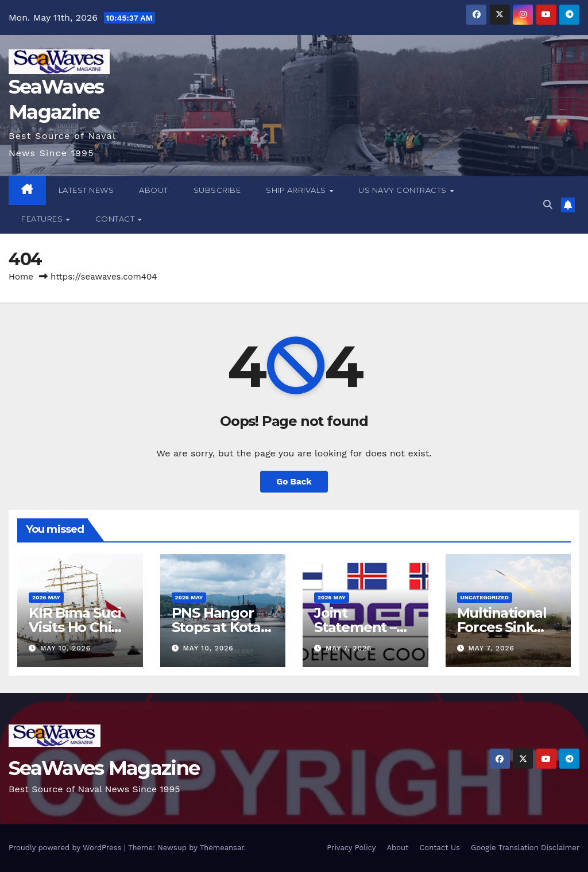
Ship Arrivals (297, 190)
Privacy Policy (351, 848)
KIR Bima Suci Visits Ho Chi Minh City (75, 627)
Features (43, 219)
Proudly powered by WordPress (66, 848)
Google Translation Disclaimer (525, 848)
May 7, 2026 (349, 648)
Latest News (86, 190)
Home (21, 277)
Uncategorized (485, 597)
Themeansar (222, 848)
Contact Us (440, 848)
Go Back (294, 482)
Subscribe (217, 190)
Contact (116, 219)
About (154, 190)
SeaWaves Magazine (104, 768)
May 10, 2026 (65, 648)
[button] (548, 205)
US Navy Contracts (403, 190)
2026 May (46, 597)
